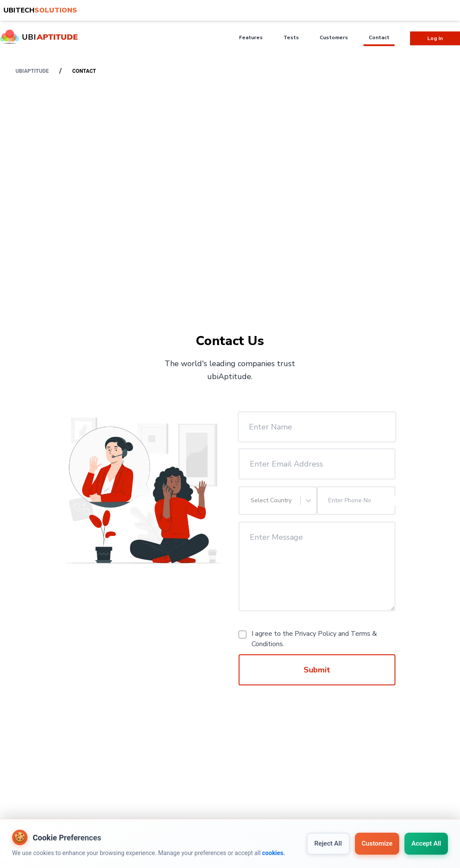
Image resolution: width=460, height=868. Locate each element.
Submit (317, 670)
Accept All (426, 843)
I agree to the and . (314, 639)
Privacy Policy (315, 634)
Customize (377, 843)
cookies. (274, 853)
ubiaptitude (32, 71)
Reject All (328, 843)
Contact (84, 71)
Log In (435, 38)
